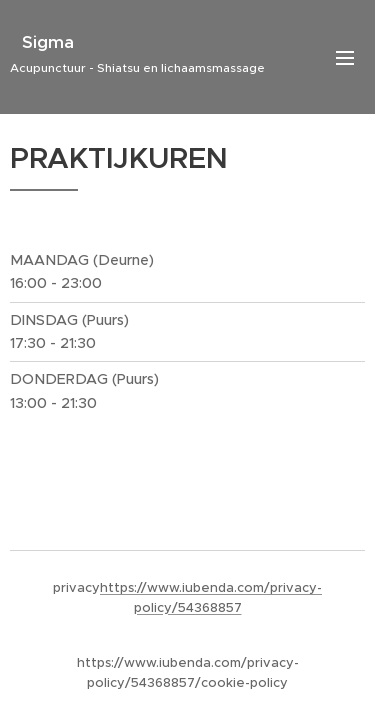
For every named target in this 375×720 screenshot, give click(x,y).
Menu (345, 58)
